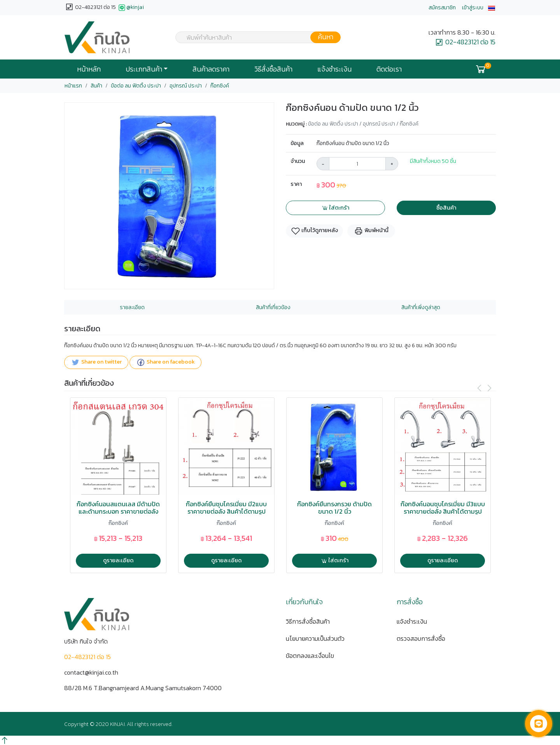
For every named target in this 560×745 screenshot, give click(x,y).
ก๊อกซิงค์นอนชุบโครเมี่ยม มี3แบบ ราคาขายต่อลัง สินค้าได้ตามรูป (443, 508)
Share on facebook (165, 363)
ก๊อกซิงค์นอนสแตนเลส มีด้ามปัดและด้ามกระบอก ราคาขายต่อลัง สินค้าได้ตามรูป (118, 512)
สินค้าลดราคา (211, 69)
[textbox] (253, 38)
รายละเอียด (132, 307)
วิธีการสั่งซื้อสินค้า (308, 621)
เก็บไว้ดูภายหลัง (314, 231)
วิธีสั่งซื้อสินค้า (273, 69)
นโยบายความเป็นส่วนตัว (315, 638)
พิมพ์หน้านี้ (371, 231)
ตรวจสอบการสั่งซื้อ (421, 638)
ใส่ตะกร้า (335, 208)
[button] (492, 8)
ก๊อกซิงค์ (220, 86)
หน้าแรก (73, 86)
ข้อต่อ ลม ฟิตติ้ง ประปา (136, 86)
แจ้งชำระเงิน (334, 69)
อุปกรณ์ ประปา (186, 86)
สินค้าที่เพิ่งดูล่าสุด (421, 307)
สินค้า (96, 86)
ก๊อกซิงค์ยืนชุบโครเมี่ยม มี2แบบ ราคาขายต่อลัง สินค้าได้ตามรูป (226, 508)
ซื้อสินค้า (446, 208)
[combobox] (253, 37)
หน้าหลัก (89, 69)
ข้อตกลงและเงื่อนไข (310, 656)
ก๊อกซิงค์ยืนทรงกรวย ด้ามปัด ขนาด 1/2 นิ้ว (334, 508)
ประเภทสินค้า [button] (144, 69)
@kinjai (130, 8)
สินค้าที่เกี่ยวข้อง (273, 307)
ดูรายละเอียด (118, 560)
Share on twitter (96, 363)
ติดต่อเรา (389, 69)
